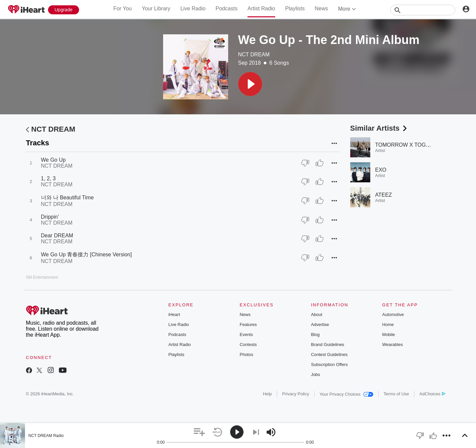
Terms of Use (396, 394)
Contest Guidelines (329, 354)
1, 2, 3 (48, 178)
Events (246, 334)
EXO (381, 170)
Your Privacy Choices (346, 394)
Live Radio (193, 8)
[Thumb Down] (305, 163)
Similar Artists (379, 128)
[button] (250, 84)
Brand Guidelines (328, 344)
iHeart (174, 314)
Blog (315, 334)
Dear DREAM (57, 235)
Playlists (295, 8)
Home (388, 324)
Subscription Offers (329, 364)
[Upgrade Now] (64, 10)
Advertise (320, 324)
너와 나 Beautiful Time (67, 197)
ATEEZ (384, 195)
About (317, 314)
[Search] (423, 10)
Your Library (156, 8)
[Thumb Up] (320, 163)
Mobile (389, 334)
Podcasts (226, 8)
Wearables (393, 344)
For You (123, 8)
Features (248, 324)
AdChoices (432, 394)
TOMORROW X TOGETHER (410, 145)
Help (267, 394)
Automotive (393, 314)
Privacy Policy (296, 394)
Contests (248, 344)
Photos (246, 354)
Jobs (315, 374)
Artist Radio (261, 8)
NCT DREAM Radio (46, 436)
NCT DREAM (254, 54)
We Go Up (53, 160)
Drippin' (50, 217)
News (321, 8)
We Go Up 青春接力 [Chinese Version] (87, 254)
